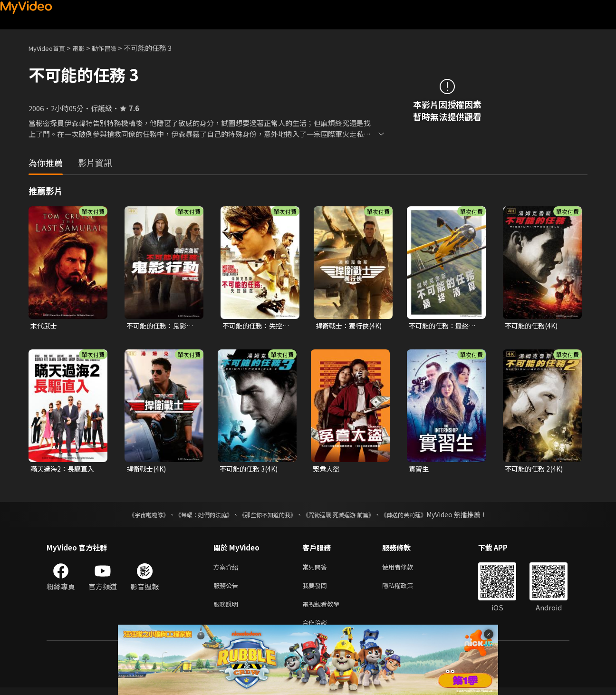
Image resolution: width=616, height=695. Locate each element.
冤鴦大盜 (327, 470)
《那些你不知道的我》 (266, 516)
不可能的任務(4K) (533, 326)
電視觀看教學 (324, 609)
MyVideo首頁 (50, 48)
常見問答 (317, 569)
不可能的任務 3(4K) (250, 470)
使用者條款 (406, 569)
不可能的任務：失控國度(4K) (258, 326)
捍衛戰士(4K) (148, 470)
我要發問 (317, 589)
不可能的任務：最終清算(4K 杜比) (444, 326)
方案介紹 (228, 569)
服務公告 (228, 589)
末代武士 (45, 326)
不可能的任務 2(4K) (536, 470)
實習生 (419, 470)
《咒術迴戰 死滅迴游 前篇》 (347, 516)
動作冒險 (115, 48)
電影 (86, 48)
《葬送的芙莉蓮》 (422, 516)
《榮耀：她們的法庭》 (193, 516)
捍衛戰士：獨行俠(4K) (351, 326)
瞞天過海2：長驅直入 (64, 470)
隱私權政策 (406, 589)
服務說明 (228, 609)
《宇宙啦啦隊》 (130, 516)
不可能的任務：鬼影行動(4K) (162, 326)
